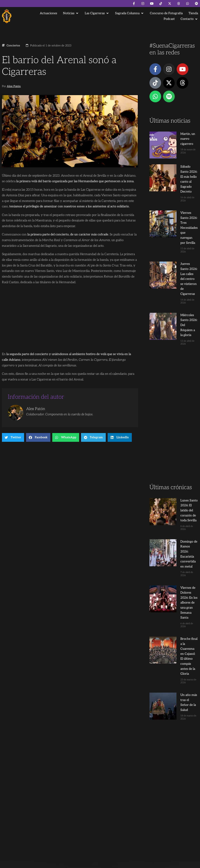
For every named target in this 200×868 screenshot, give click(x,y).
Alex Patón (14, 86)
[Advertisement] (174, 330)
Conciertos (13, 46)
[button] (71, 13)
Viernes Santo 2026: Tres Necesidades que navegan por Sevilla (178, 190)
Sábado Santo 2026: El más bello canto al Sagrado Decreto (179, 162)
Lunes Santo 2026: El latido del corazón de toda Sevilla (178, 414)
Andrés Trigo (63, 827)
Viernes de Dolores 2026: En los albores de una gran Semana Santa (180, 470)
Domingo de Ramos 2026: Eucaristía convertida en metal (177, 442)
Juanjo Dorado (82, 827)
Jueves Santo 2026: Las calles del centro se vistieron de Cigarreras (179, 218)
